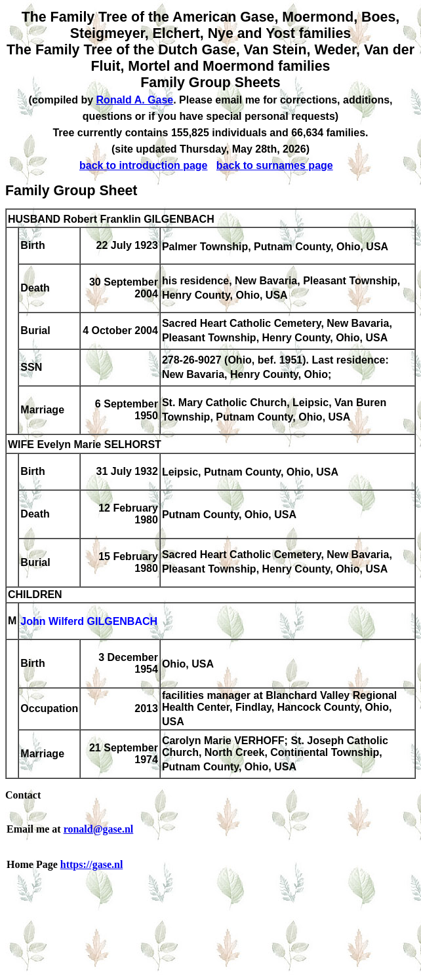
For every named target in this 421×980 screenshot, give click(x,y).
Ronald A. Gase (135, 100)
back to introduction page (144, 165)
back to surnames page (275, 165)
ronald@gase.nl (99, 829)
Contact (23, 795)
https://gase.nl (92, 864)
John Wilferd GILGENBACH (89, 622)
